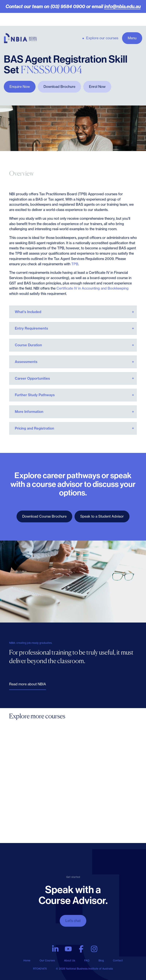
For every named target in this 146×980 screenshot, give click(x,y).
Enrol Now (97, 87)
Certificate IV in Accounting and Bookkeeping (92, 288)
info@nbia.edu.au (122, 6)
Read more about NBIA (28, 684)
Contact (118, 961)
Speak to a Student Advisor (102, 516)
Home (27, 961)
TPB (75, 264)
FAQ (87, 961)
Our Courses (47, 961)
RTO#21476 (40, 969)
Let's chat (73, 921)
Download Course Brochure (44, 516)
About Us (70, 961)
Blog (101, 961)
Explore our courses (102, 38)
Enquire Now (20, 87)
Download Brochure (59, 87)
